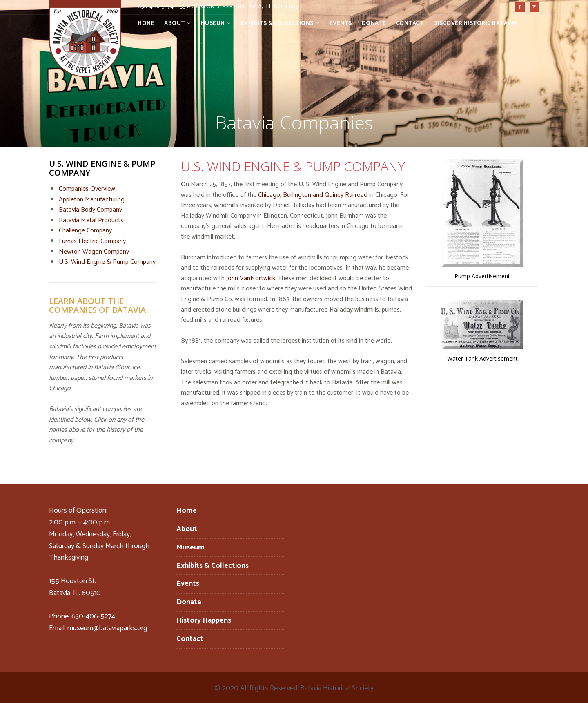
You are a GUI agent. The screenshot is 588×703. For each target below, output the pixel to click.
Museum (213, 23)
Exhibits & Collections (277, 23)
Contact (410, 23)
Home (146, 23)
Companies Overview (87, 189)
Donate (374, 23)
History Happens (204, 620)
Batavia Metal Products (91, 220)
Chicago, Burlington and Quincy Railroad (313, 195)
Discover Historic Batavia (475, 23)
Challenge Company (85, 231)
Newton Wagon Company (94, 252)
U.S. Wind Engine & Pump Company (107, 262)
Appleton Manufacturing (92, 200)
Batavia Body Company (90, 210)
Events (341, 23)
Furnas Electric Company (92, 241)
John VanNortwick (251, 278)
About (175, 23)
